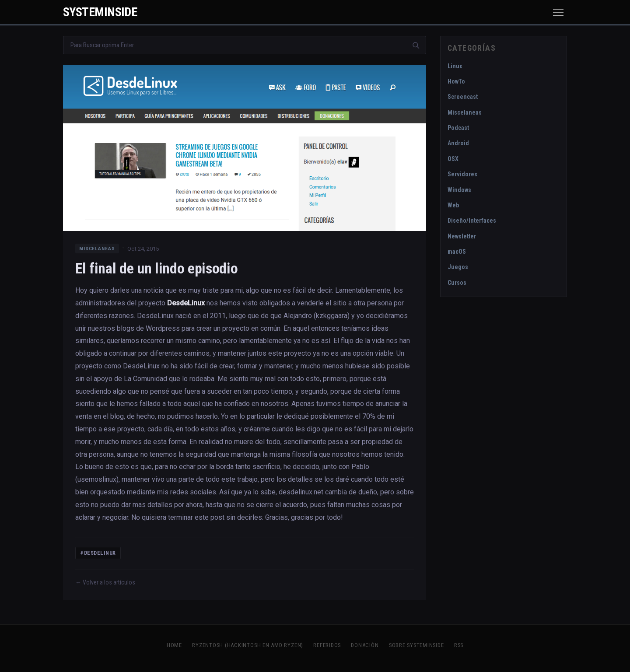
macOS (457, 252)
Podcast (458, 128)
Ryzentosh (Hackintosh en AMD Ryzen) (248, 645)
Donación (365, 645)
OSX (453, 159)
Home (174, 645)
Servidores (462, 174)
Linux (455, 66)
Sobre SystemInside (416, 645)
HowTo (456, 81)
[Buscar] (416, 45)
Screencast (463, 97)
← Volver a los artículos (105, 582)
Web (453, 205)
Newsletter (462, 236)
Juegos (458, 267)
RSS (459, 645)
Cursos (457, 283)
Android (458, 143)
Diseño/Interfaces (472, 220)
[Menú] (558, 12)
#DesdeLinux (98, 553)
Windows (459, 190)
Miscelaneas (97, 248)
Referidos (327, 645)
